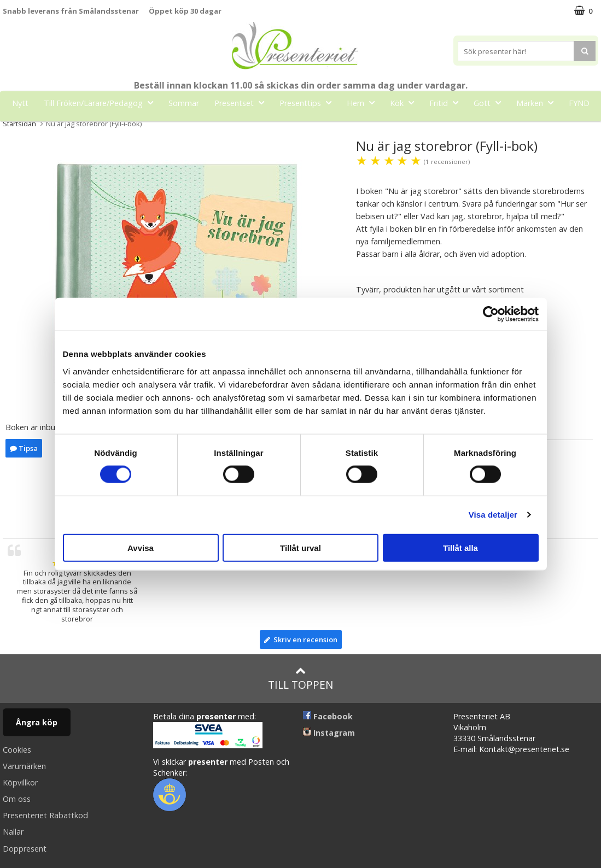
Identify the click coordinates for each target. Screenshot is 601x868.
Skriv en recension (301, 640)
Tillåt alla (460, 547)
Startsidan (19, 124)
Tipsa (24, 448)
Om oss (17, 799)
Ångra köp (37, 722)
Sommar (184, 103)
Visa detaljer (493, 515)
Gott (491, 102)
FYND (579, 103)
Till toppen (300, 679)
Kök (405, 102)
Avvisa (141, 547)
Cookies (17, 750)
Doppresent (25, 849)
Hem (364, 102)
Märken (538, 102)
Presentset (243, 102)
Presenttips (309, 102)
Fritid (447, 102)
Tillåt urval (300, 547)
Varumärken (24, 766)
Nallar (13, 832)
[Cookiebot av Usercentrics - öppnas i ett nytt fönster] (491, 314)
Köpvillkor (20, 782)
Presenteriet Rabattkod (45, 815)
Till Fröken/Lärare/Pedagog (102, 102)
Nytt (20, 103)
